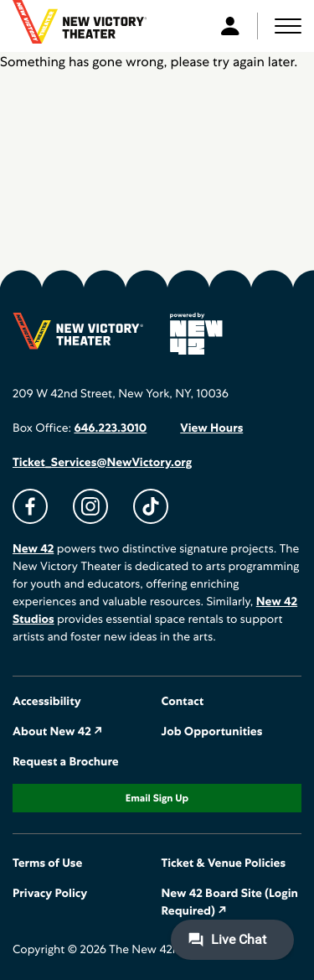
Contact (183, 702)
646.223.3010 (110, 428)
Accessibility (47, 702)
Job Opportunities (212, 732)
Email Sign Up (157, 798)
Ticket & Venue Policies (224, 863)
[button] (288, 26)
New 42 (33, 549)
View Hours (211, 428)
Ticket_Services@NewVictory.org (102, 463)
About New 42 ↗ (58, 732)
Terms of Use (47, 863)
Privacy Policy (50, 894)
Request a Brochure (66, 762)
